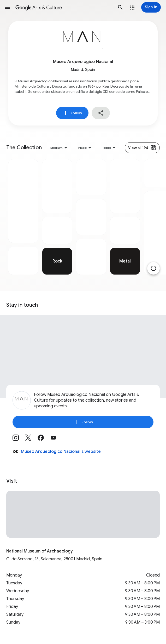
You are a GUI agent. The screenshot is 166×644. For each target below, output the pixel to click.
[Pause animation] (153, 268)
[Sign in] (151, 7)
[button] (7, 7)
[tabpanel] (23, 217)
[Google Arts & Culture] (64, 7)
